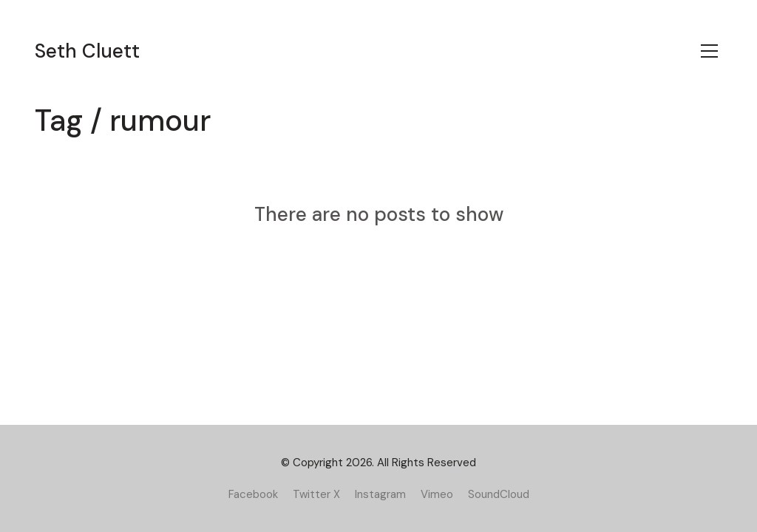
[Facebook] (253, 494)
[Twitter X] (316, 494)
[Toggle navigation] (709, 51)
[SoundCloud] (499, 494)
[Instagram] (380, 494)
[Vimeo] (437, 494)
